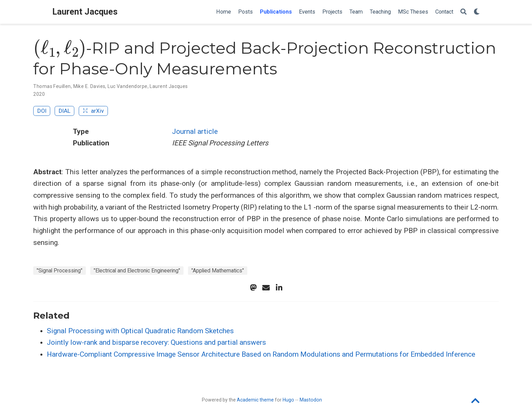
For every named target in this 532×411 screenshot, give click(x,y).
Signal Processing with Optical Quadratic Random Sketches (140, 331)
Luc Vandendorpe (127, 86)
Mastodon (311, 400)
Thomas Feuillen (52, 86)
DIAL (65, 111)
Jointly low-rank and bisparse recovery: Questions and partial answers (156, 342)
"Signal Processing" (60, 271)
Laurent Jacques (85, 12)
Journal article (195, 131)
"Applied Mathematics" (218, 271)
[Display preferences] (477, 12)
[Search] (463, 12)
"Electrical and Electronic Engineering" (137, 271)
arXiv (93, 111)
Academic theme (255, 400)
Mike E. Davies (89, 86)
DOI (42, 111)
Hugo (288, 400)
